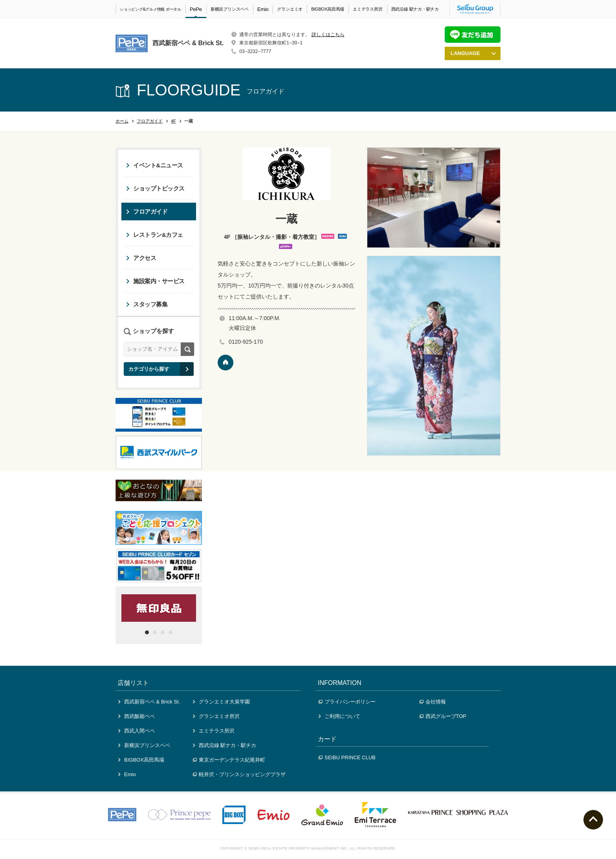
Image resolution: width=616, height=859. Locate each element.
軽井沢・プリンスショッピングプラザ (239, 774)
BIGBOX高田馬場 (328, 9)
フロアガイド (150, 121)
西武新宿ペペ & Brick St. (149, 702)
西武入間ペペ (137, 731)
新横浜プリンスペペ (230, 9)
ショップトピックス (155, 188)
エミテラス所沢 (368, 9)
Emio (263, 9)
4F (173, 121)
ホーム (122, 121)
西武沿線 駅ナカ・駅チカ (415, 9)
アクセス (141, 258)
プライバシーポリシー (347, 702)
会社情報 (433, 702)
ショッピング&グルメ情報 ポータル (150, 9)
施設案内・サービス (155, 281)
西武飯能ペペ (137, 716)
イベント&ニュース (155, 165)
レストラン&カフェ (155, 235)
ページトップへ (593, 820)
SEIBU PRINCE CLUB (347, 757)
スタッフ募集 (147, 304)
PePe (196, 9)
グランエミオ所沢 (216, 716)
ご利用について (339, 716)
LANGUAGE (473, 53)
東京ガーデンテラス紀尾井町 (229, 760)
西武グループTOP (443, 716)
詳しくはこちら (328, 35)
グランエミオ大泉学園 (221, 702)
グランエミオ (290, 9)
